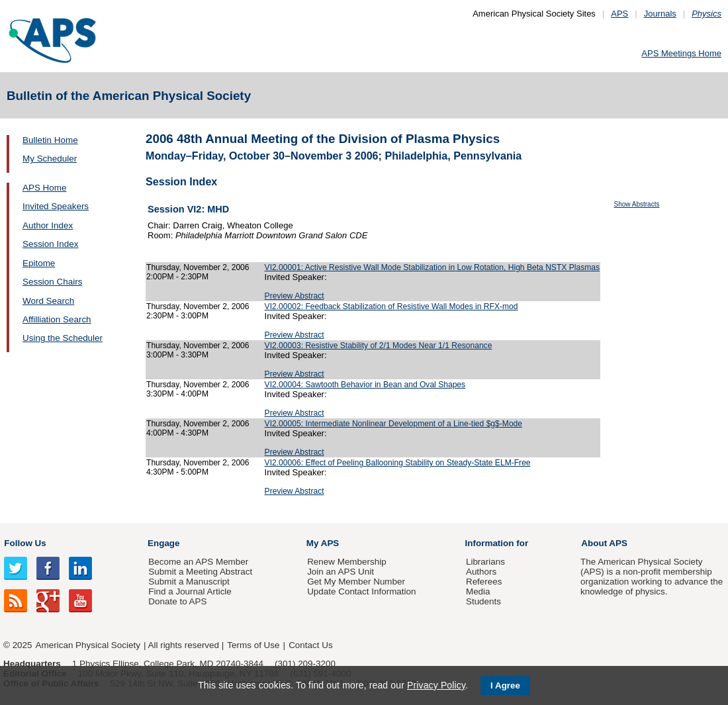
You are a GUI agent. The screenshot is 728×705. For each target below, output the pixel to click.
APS (619, 14)
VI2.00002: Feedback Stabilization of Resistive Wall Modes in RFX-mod (391, 306)
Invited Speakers (56, 206)
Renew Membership (347, 562)
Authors (481, 572)
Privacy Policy (436, 685)
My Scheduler (50, 159)
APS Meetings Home (681, 53)
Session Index (50, 244)
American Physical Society (88, 645)
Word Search (48, 301)
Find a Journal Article (190, 591)
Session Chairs (52, 282)
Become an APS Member (198, 562)
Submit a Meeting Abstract (200, 572)
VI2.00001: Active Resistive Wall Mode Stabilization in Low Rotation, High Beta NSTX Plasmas (432, 267)
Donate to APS (177, 601)
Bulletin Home (50, 140)
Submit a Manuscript (189, 582)
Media (478, 591)
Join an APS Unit (341, 572)
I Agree (505, 685)
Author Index (48, 225)
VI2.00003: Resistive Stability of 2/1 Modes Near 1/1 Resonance (379, 346)
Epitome (39, 263)
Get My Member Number (356, 582)
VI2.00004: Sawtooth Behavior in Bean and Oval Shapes (365, 385)
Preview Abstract (295, 296)
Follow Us (25, 543)
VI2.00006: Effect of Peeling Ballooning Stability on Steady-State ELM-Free (398, 463)
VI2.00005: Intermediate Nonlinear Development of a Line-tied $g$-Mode (393, 424)
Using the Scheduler (63, 338)
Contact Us (310, 645)
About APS (604, 543)
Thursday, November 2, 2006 (198, 267)
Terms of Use (253, 645)
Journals (660, 14)
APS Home (44, 188)
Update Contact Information (361, 591)
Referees (484, 582)
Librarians (485, 562)
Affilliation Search (57, 319)
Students (483, 601)
